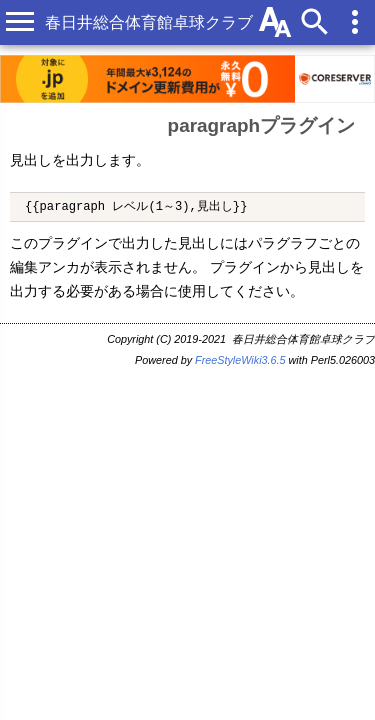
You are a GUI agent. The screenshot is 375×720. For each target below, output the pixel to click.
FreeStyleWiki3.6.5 (240, 360)
